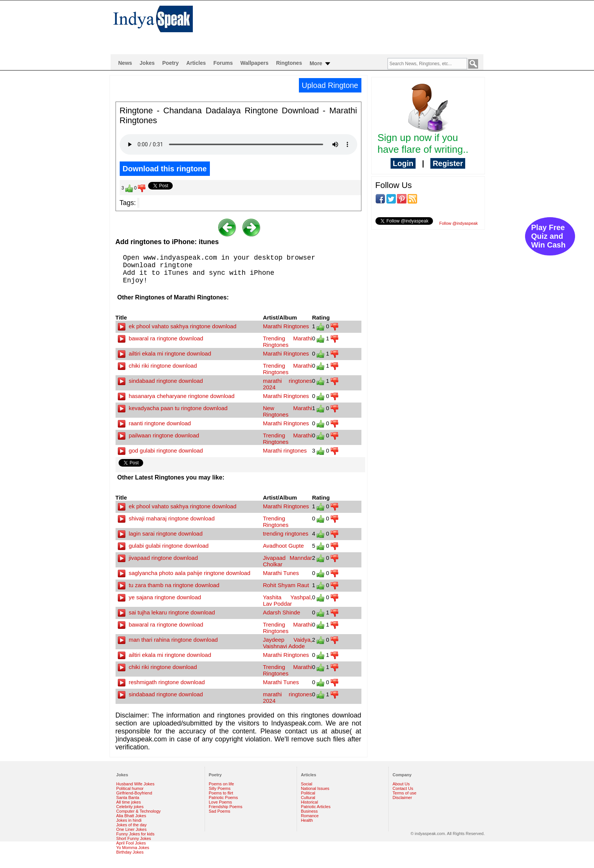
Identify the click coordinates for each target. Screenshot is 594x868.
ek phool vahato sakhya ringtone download (177, 326)
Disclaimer (402, 797)
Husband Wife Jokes (135, 784)
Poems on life (221, 784)
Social (306, 784)
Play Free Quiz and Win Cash (548, 236)
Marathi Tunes (281, 573)
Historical (309, 802)
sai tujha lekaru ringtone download (166, 612)
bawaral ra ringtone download (161, 338)
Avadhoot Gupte (283, 546)
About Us (401, 784)
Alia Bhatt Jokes (131, 816)
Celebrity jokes (130, 807)
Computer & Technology (138, 811)
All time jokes (129, 802)
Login (403, 163)
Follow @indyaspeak (459, 223)
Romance (310, 816)
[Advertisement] (346, 25)
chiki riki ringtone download (157, 366)
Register (448, 163)
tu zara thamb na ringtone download (169, 585)
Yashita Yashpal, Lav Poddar (288, 600)
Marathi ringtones (285, 450)
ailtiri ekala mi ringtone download (165, 353)
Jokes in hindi (129, 820)
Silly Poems (220, 788)
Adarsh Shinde (281, 612)
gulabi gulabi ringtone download (163, 546)
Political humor (130, 788)
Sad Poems (220, 811)
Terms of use (404, 793)
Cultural (308, 797)
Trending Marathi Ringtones (288, 342)
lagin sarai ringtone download (160, 533)
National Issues (315, 788)
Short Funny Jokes (134, 838)
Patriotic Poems (223, 797)
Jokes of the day (131, 825)
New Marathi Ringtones (288, 411)
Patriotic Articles (316, 807)
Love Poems (220, 802)
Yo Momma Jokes (133, 848)
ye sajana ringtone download (159, 597)
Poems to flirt (221, 793)
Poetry (170, 63)
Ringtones (289, 63)
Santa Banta (128, 797)
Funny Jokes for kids (135, 834)
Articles (196, 63)
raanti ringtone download (154, 423)
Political (308, 793)
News (125, 63)
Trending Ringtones (276, 522)
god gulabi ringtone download (160, 450)
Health (307, 820)
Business (309, 811)
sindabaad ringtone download (160, 381)
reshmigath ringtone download (161, 682)
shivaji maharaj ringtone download (166, 518)
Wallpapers (255, 63)
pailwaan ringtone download (159, 435)
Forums (223, 63)
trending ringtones (286, 533)
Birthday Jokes (130, 852)
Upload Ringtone (330, 85)
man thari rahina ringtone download (168, 640)
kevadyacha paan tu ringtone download (173, 408)
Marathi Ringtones (286, 326)
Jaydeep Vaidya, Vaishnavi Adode (288, 643)
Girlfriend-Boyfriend (134, 793)
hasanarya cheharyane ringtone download (176, 396)
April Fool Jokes (131, 843)
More (320, 64)
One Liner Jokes (131, 829)
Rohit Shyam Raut (286, 585)
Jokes (147, 63)
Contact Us (403, 788)
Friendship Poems (226, 807)
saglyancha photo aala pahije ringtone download (184, 573)
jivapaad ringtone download (158, 558)
